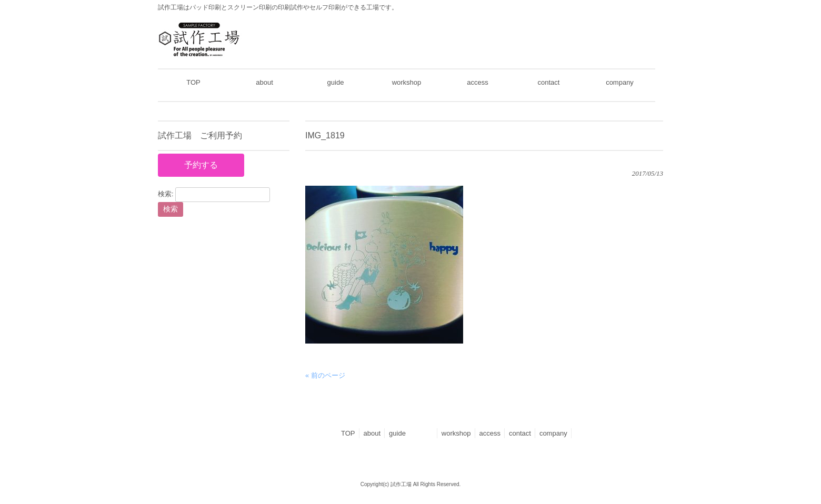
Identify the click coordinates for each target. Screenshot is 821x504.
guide (411, 433)
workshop (456, 433)
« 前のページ (325, 375)
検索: (166, 194)
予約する (201, 165)
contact (520, 433)
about (372, 433)
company (553, 433)
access (490, 433)
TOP (348, 433)
